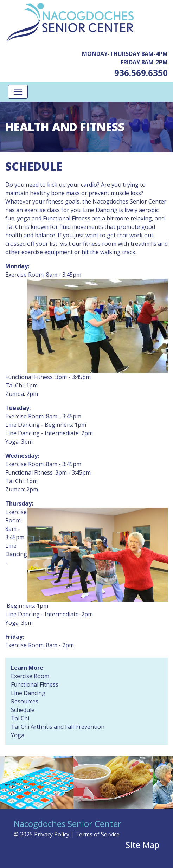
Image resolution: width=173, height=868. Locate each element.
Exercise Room (30, 676)
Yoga (18, 735)
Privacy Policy (52, 834)
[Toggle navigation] (18, 92)
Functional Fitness (35, 684)
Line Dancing (28, 693)
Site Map (142, 845)
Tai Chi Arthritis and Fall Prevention (58, 727)
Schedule (23, 710)
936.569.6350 (141, 73)
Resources (25, 701)
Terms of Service (97, 834)
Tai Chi (20, 718)
